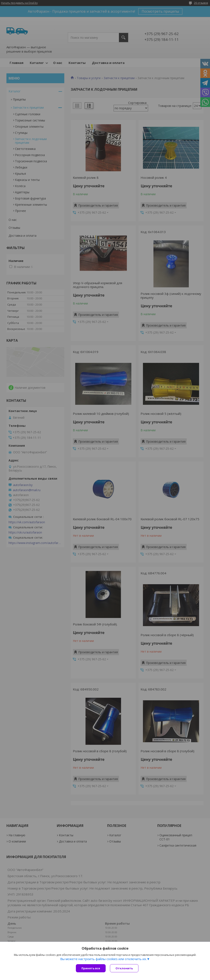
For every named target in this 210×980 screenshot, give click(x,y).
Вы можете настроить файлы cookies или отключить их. (103, 959)
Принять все (91, 968)
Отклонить (124, 968)
